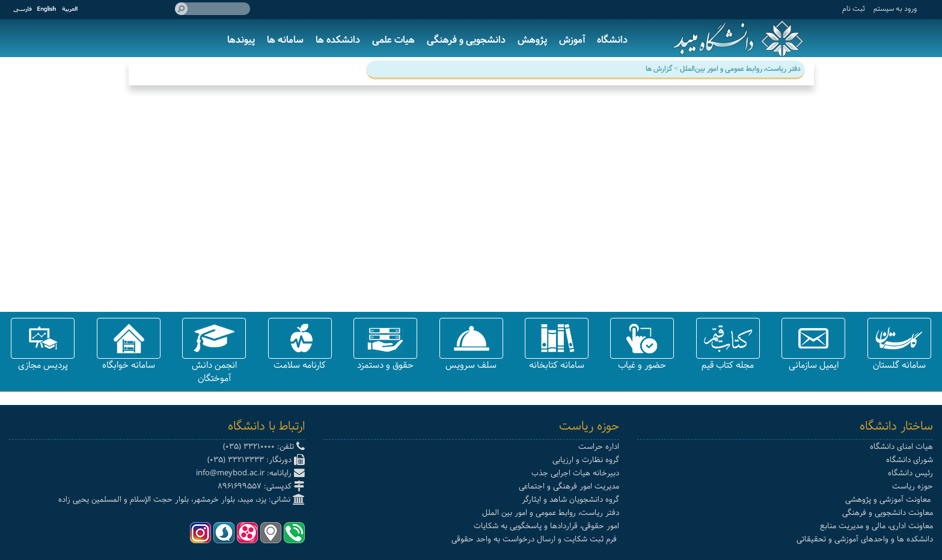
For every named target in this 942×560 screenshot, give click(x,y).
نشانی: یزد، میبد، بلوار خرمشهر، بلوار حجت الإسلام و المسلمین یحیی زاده (182, 500)
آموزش (572, 40)
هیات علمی (393, 40)
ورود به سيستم (895, 9)
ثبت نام (854, 9)
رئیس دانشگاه (910, 473)
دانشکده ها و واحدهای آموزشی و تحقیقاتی (865, 539)
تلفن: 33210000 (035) (264, 447)
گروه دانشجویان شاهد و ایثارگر (570, 500)
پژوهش (532, 40)
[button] (899, 338)
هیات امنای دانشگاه (901, 447)
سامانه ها (285, 40)
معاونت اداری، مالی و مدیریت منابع (876, 526)
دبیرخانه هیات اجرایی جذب (575, 473)
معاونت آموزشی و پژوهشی (889, 500)
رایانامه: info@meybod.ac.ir (250, 473)
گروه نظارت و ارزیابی (586, 460)
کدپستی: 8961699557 (261, 486)
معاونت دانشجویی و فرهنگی (888, 513)
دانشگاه (612, 40)
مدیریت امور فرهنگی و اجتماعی (569, 486)
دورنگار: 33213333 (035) (256, 460)
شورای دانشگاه (910, 460)
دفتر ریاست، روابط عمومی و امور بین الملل (551, 513)
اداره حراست (599, 447)
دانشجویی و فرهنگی (466, 40)
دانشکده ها (338, 40)
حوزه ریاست (913, 486)
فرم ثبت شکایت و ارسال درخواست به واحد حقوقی (535, 539)
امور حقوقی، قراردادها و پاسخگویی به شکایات (546, 526)
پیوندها (241, 40)
